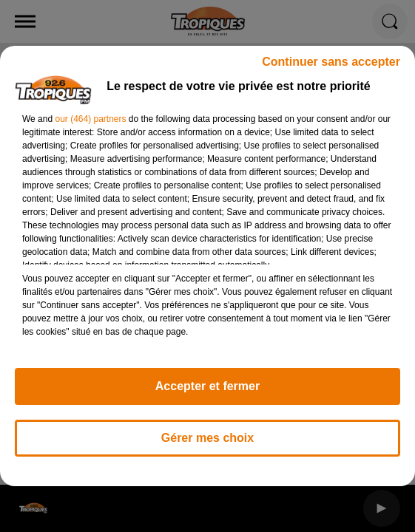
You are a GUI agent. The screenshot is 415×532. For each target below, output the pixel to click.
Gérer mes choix (207, 438)
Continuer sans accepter (331, 62)
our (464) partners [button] (90, 119)
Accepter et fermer (207, 386)
